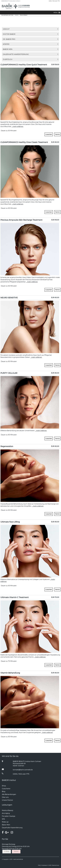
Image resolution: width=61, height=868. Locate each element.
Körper (30, 44)
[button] (56, 13)
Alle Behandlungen (9, 794)
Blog (4, 791)
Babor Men (30, 49)
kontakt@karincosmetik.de (23, 770)
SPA (3, 819)
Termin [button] (57, 134)
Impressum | (45, 865)
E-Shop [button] (7, 851)
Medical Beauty (8, 810)
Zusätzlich (30, 59)
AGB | (50, 865)
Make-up (5, 822)
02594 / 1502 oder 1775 (54, 1)
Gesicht (30, 29)
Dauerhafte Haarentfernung (30, 54)
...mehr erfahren (18, 126)
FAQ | (40, 865)
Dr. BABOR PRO (30, 39)
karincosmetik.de (18, 859)
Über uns (5, 797)
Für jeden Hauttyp (9, 816)
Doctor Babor (30, 34)
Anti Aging (6, 813)
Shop (4, 786)
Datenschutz (56, 865)
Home (17, 15)
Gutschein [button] (49, 134)
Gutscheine (6, 789)
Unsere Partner (7, 800)
